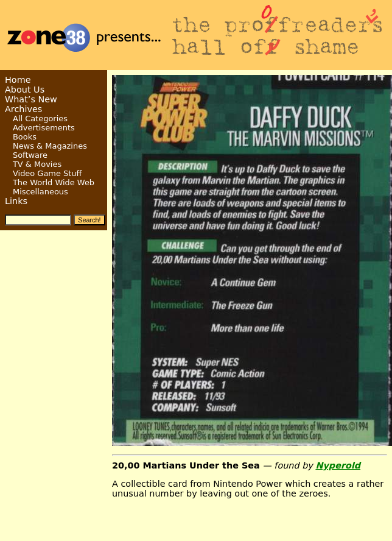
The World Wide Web (54, 182)
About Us (25, 90)
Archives (23, 109)
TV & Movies (37, 164)
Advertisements (44, 128)
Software (30, 155)
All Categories (40, 118)
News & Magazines (50, 146)
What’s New (31, 99)
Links (16, 201)
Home (18, 80)
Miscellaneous (40, 192)
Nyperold (338, 465)
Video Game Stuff (47, 173)
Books (25, 137)
